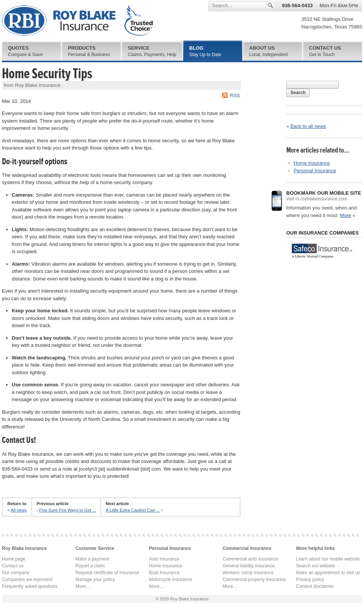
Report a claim (90, 566)
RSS (235, 95)
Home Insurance (312, 163)
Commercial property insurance (254, 580)
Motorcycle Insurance (171, 580)
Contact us (13, 566)
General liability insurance (249, 566)
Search (298, 93)
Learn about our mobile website (328, 559)
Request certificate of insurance (107, 573)
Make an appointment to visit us (328, 573)
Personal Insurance (315, 171)
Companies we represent (27, 580)
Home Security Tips (47, 74)
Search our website (316, 566)
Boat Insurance (164, 573)
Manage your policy (95, 580)
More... (82, 586)
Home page (14, 559)
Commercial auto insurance (250, 559)
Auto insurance (164, 559)
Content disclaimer (315, 586)
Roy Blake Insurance (77, 21)
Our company (16, 573)
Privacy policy (310, 580)
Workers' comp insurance (248, 573)
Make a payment (92, 559)
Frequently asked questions (30, 586)
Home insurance (166, 566)
